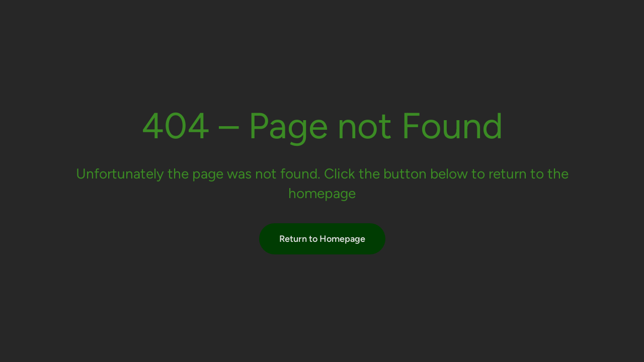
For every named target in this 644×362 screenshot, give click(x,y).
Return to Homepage (322, 239)
